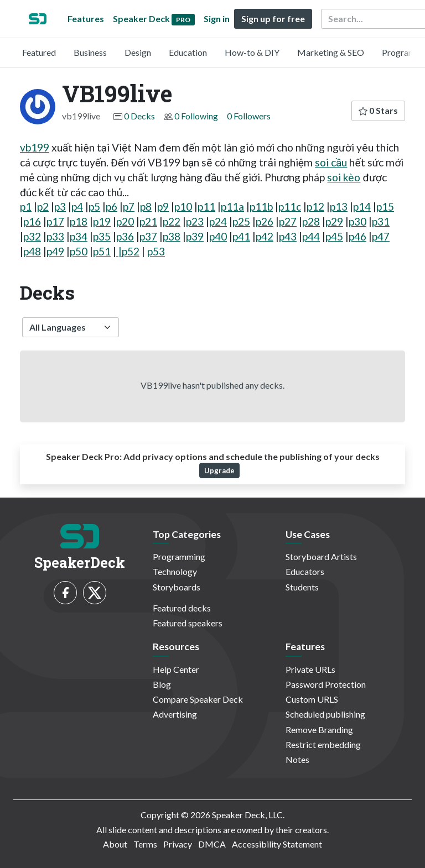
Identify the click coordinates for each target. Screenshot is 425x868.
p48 (32, 251)
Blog (162, 684)
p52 (131, 251)
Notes (297, 759)
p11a (232, 206)
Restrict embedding (323, 744)
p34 (79, 236)
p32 (32, 236)
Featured (39, 52)
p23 (195, 221)
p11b (261, 206)
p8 (146, 206)
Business (90, 52)
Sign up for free (273, 19)
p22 (172, 221)
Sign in (217, 19)
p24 (218, 221)
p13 (339, 206)
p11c (290, 206)
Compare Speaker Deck (198, 699)
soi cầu (331, 162)
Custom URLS (312, 699)
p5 (94, 206)
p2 (43, 206)
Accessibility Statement (277, 844)
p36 (125, 236)
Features (86, 19)
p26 (265, 221)
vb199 (35, 147)
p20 (125, 221)
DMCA (212, 844)
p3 (60, 206)
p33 (55, 236)
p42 (265, 236)
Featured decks (182, 608)
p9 (163, 206)
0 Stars (378, 110)
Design (138, 52)
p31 (381, 221)
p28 (311, 221)
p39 (195, 236)
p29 (334, 221)
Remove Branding (319, 730)
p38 (172, 236)
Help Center (176, 669)
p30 (357, 221)
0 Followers (249, 116)
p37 (148, 236)
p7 (129, 206)
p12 (315, 206)
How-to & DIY (252, 52)
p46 (357, 236)
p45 (334, 236)
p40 (218, 236)
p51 (102, 251)
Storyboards (177, 587)
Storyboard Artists (321, 556)
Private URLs (310, 669)
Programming (179, 556)
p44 (311, 236)
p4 (77, 206)
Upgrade (219, 470)
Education (188, 52)
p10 (183, 206)
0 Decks (139, 116)
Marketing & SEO (331, 52)
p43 (288, 236)
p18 (79, 221)
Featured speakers (188, 623)
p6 (112, 206)
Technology (175, 571)
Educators (305, 571)
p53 (156, 251)
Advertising (175, 714)
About (115, 844)
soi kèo (344, 177)
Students (302, 587)
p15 (385, 206)
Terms (145, 844)
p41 (241, 236)
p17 (55, 221)
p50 (79, 251)
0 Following (196, 116)
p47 (381, 236)
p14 (362, 206)
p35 (102, 236)
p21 (148, 221)
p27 (288, 221)
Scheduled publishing (325, 714)
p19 (102, 221)
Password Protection (326, 684)
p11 (206, 206)
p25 (241, 221)
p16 (32, 221)
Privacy (178, 844)
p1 (26, 206)
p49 (55, 251)
